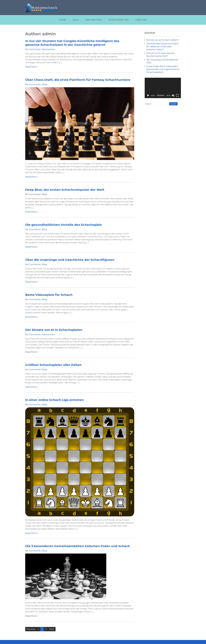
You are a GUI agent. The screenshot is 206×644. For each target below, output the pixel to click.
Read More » (32, 67)
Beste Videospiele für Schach (49, 295)
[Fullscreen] (177, 95)
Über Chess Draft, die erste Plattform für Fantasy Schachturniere (78, 80)
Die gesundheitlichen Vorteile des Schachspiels (63, 225)
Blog (76, 20)
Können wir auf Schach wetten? (163, 40)
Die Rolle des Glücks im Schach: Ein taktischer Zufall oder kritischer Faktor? (163, 47)
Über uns (141, 20)
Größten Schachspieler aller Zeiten (53, 365)
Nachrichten (94, 20)
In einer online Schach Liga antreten (54, 400)
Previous (31, 629)
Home (63, 20)
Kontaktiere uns (119, 20)
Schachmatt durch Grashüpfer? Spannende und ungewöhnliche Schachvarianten (163, 69)
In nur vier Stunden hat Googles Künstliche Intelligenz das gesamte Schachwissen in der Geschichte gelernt (72, 43)
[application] (163, 88)
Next (52, 629)
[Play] (148, 95)
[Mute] (173, 95)
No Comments (33, 49)
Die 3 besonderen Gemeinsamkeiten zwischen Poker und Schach (78, 546)
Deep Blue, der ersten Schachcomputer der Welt (65, 190)
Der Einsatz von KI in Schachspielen (54, 330)
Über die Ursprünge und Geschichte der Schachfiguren (70, 260)
